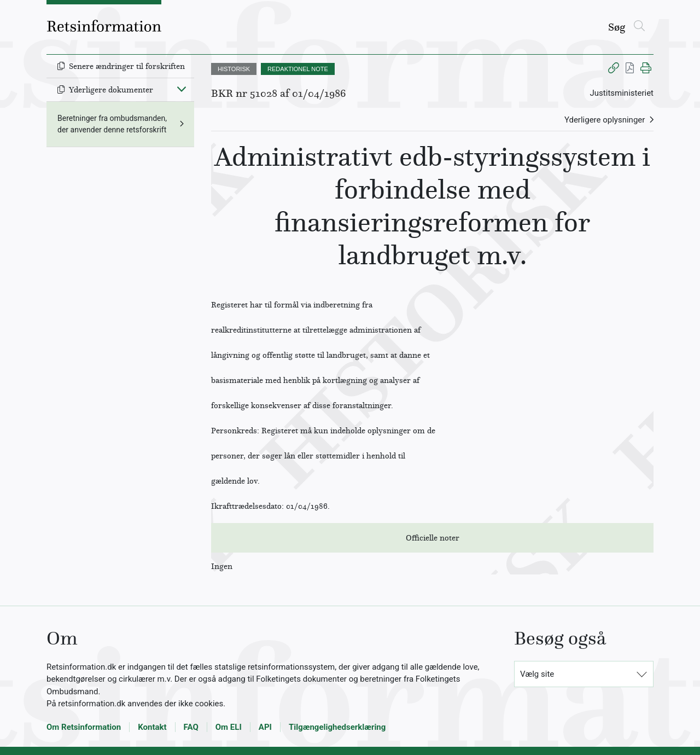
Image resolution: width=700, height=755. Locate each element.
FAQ (191, 727)
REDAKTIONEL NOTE (298, 69)
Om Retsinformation (84, 727)
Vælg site (537, 674)
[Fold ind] (182, 89)
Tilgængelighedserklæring (337, 727)
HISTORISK (234, 69)
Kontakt (152, 727)
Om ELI (229, 727)
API (265, 727)
